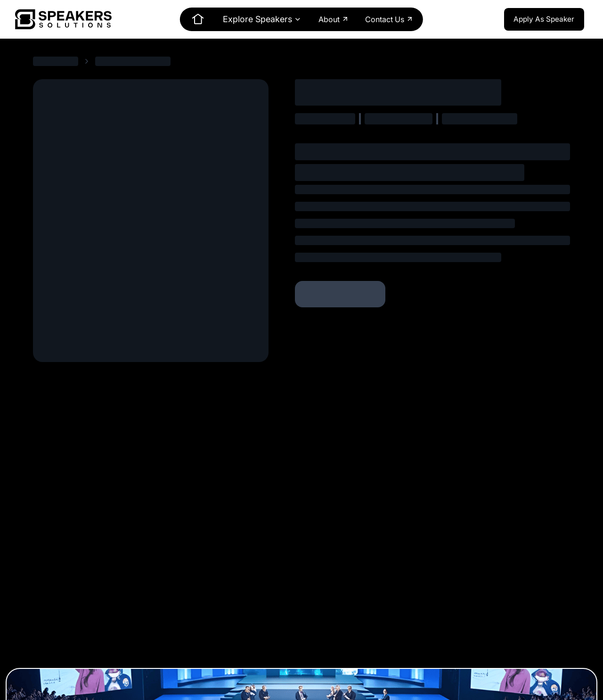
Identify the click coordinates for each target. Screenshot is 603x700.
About (334, 19)
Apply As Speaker (544, 19)
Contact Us (389, 19)
